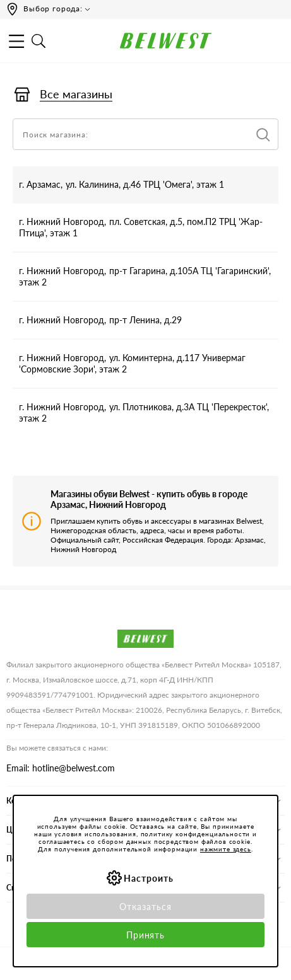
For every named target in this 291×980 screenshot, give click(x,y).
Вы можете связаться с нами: (57, 748)
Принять (146, 935)
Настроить (149, 878)
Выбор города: (53, 9)
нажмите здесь (226, 849)
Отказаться (145, 907)
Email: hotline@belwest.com (61, 768)
